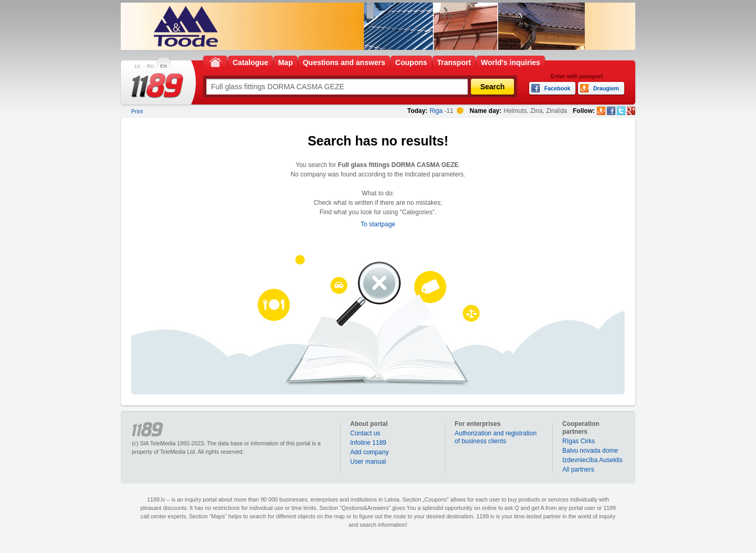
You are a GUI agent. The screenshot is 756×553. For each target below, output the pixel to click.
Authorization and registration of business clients (496, 437)
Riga (436, 111)
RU (150, 66)
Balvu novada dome (590, 451)
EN (164, 66)
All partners (578, 469)
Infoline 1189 (368, 443)
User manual (368, 462)
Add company (369, 452)
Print (137, 111)
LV (137, 66)
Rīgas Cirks (579, 441)
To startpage (378, 224)
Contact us (365, 433)
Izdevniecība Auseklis (592, 460)
